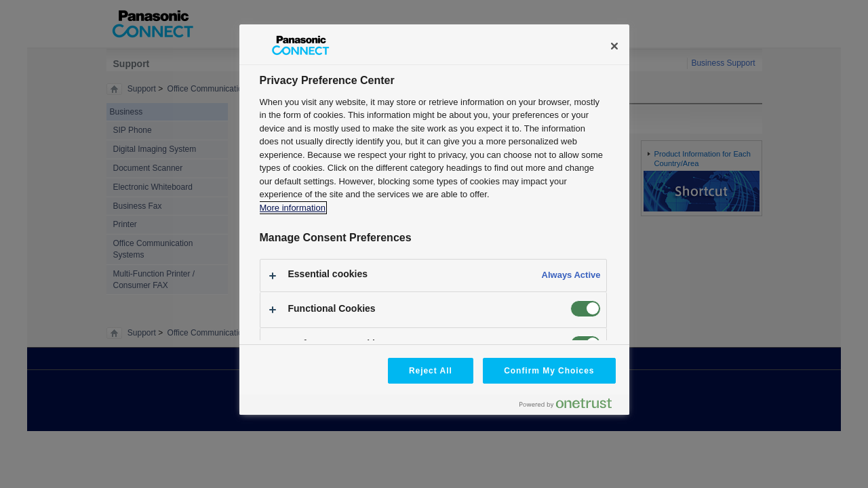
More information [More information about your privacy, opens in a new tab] (293, 208)
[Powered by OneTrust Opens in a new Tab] (571, 406)
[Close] (614, 46)
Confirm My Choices (549, 371)
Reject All (431, 371)
